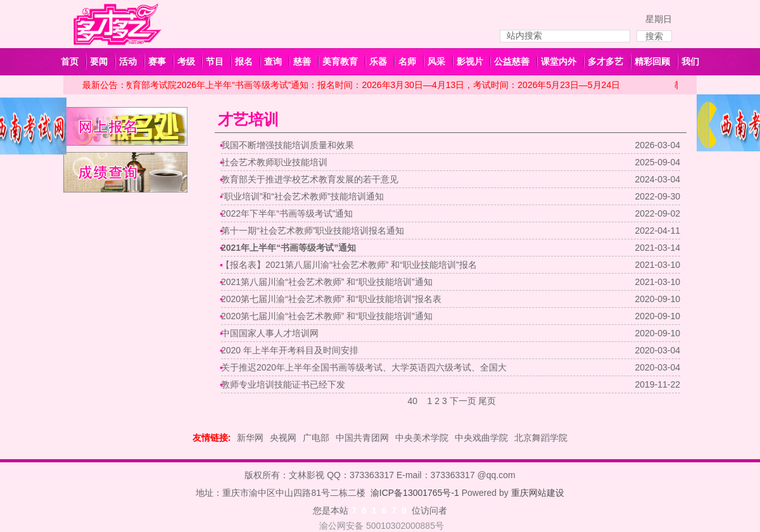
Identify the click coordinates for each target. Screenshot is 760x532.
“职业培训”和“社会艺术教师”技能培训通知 (302, 196)
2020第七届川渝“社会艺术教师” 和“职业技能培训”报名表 (331, 299)
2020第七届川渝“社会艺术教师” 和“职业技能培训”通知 (327, 316)
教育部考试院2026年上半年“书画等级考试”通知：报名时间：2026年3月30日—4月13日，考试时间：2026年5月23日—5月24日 (374, 85)
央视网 (283, 438)
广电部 (316, 438)
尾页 (487, 401)
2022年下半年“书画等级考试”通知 (287, 213)
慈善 (302, 61)
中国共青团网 (362, 438)
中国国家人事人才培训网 (270, 333)
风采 (436, 61)
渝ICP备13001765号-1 (415, 493)
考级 (186, 61)
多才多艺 (605, 61)
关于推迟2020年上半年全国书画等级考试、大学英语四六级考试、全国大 (364, 367)
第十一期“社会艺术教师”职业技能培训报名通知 (313, 231)
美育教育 (340, 61)
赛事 (157, 61)
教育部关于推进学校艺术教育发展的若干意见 (310, 179)
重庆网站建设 (538, 493)
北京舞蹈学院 (541, 438)
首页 (70, 61)
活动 (128, 61)
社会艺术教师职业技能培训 (274, 162)
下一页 (463, 401)
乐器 (378, 61)
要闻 (99, 61)
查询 (273, 61)
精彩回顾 (652, 61)
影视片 (470, 61)
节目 (215, 61)
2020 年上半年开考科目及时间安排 (290, 350)
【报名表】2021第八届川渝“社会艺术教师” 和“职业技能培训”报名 (349, 265)
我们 (690, 61)
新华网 (250, 438)
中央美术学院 (422, 438)
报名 (244, 61)
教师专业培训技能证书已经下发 (283, 384)
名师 (407, 61)
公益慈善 (512, 61)
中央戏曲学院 (481, 438)
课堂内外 (559, 61)
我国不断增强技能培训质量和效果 (288, 145)
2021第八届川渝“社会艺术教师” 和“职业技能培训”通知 (327, 282)
